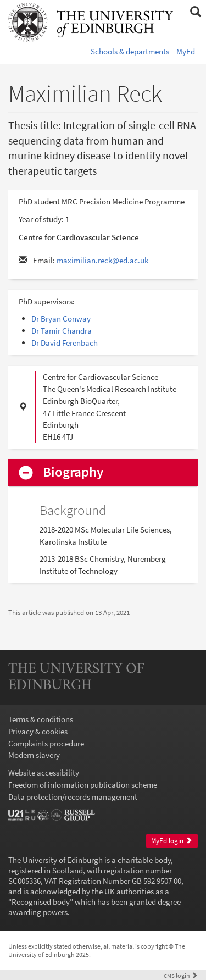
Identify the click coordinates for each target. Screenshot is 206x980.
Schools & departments (130, 51)
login (181, 975)
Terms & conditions (41, 719)
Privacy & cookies (38, 731)
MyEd (186, 51)
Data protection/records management (73, 797)
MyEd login (172, 841)
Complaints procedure (46, 743)
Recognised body (41, 902)
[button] (195, 12)
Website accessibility (44, 773)
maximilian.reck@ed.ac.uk (102, 260)
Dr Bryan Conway (61, 319)
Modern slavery (34, 755)
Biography (73, 472)
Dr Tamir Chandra (62, 331)
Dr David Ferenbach (65, 343)
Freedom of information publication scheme (83, 785)
